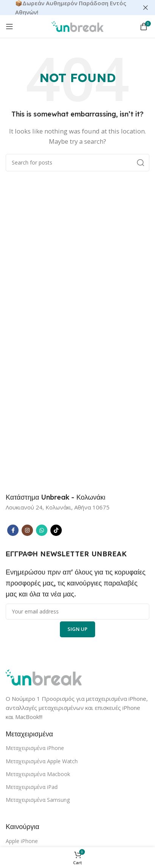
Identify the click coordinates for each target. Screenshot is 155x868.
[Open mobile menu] (9, 26)
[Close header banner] (146, 8)
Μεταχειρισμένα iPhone (35, 748)
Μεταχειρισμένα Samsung (38, 800)
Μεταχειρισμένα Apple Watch (42, 761)
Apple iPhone (22, 841)
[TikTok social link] (56, 530)
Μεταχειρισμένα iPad (32, 787)
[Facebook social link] (13, 530)
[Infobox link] (56, 497)
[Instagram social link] (27, 530)
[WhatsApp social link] (42, 530)
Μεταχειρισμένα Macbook (38, 774)
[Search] (77, 163)
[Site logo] (78, 26)
